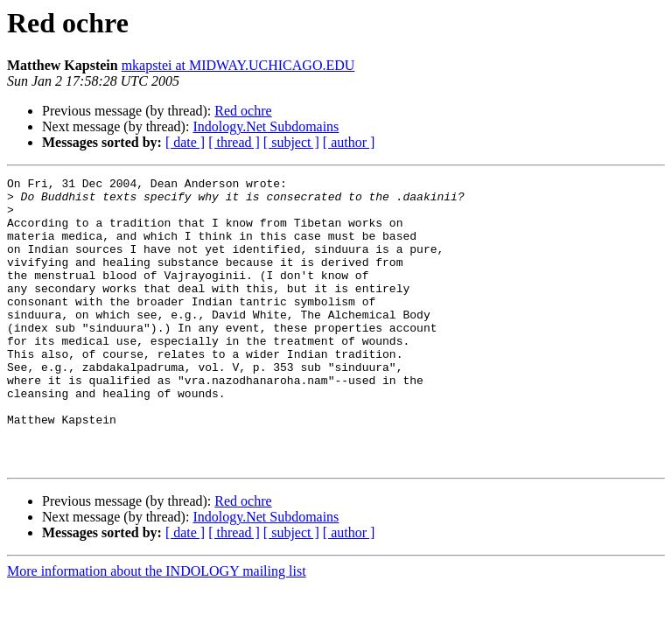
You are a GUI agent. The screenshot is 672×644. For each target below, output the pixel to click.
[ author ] (349, 142)
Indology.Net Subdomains (266, 126)
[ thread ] (234, 142)
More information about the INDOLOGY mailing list (157, 629)
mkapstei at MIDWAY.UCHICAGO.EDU (238, 65)
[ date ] (185, 142)
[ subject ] (291, 142)
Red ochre (243, 111)
